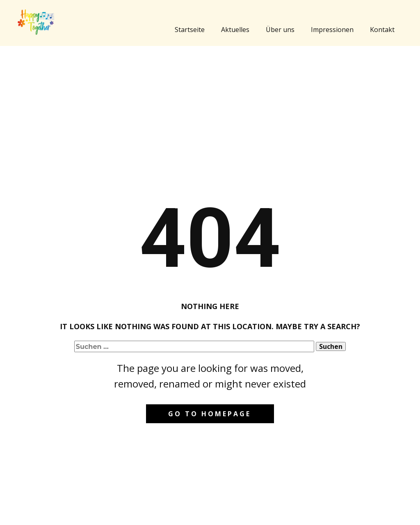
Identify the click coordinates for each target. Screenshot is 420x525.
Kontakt (382, 30)
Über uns (280, 30)
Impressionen (332, 30)
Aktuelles (235, 30)
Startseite (190, 30)
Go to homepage (210, 414)
